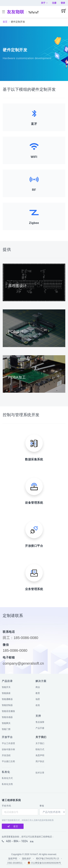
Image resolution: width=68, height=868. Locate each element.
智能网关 (6, 723)
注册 (54, 3)
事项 (42, 806)
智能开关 (6, 687)
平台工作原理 (8, 743)
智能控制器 (7, 705)
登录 (63, 3)
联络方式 (40, 749)
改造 (38, 705)
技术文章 (40, 773)
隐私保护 (26, 859)
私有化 (6, 772)
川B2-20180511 (15, 863)
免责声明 (40, 755)
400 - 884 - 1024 (17, 841)
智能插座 (6, 693)
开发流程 (6, 755)
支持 (38, 716)
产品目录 (7, 681)
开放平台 (7, 737)
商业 (38, 687)
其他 (32, 842)
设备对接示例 (8, 749)
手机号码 (6, 806)
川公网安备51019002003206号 (44, 863)
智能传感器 (7, 717)
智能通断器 (7, 699)
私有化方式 (7, 778)
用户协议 (40, 761)
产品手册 (40, 728)
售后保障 (40, 722)
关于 (44, 3)
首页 (5, 22)
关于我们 (40, 743)
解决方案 (41, 681)
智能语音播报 (8, 711)
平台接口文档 (8, 761)
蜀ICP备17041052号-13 (47, 859)
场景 (38, 699)
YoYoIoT (34, 854)
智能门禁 (6, 729)
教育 (38, 693)
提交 (13, 826)
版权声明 (13, 859)
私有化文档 (7, 784)
